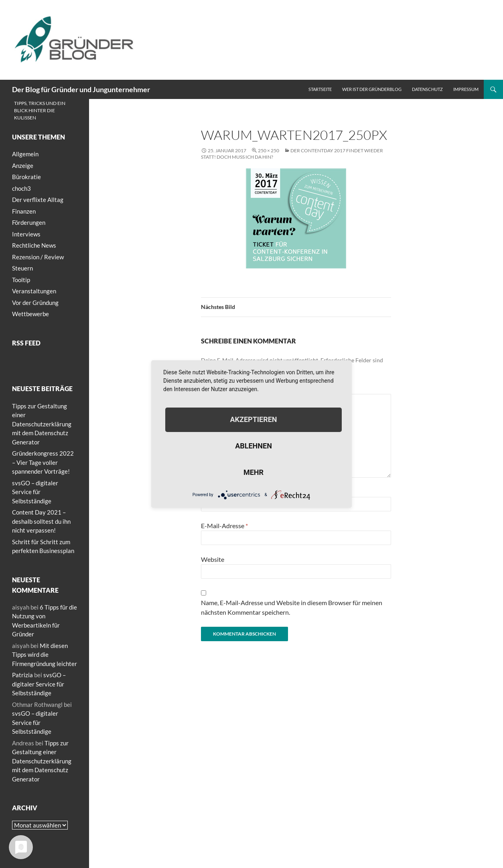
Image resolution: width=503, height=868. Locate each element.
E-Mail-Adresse (224, 526)
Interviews (26, 234)
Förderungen (29, 222)
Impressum (466, 89)
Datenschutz (427, 89)
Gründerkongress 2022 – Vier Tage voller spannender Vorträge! (43, 462)
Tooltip (21, 280)
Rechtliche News (34, 245)
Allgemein (25, 154)
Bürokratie (26, 177)
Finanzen (24, 211)
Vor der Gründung (35, 303)
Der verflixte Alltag (38, 200)
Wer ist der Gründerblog (372, 89)
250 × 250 (269, 150)
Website (213, 559)
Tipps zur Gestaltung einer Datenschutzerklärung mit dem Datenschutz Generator (42, 424)
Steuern (22, 268)
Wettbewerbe (30, 314)
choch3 (21, 188)
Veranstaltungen (34, 291)
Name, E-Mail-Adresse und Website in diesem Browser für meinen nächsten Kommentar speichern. (292, 607)
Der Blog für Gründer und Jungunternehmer (81, 89)
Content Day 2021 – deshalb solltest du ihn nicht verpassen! (41, 521)
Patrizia (22, 675)
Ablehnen (254, 446)
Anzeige (23, 166)
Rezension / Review (38, 257)
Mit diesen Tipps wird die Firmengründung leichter (45, 655)
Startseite (320, 89)
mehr (254, 472)
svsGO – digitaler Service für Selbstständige (35, 492)
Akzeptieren (253, 419)
